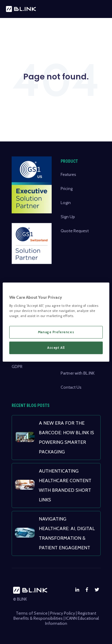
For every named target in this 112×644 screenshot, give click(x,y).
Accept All (56, 348)
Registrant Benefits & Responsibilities (55, 616)
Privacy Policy (63, 613)
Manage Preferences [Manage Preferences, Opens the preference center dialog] (56, 332)
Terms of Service (32, 613)
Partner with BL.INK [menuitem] (78, 373)
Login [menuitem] (66, 203)
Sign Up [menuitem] (68, 217)
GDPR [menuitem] (17, 367)
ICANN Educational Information (72, 621)
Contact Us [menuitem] (71, 387)
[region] (56, 322)
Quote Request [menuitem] (75, 231)
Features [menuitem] (68, 174)
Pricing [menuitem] (67, 188)
